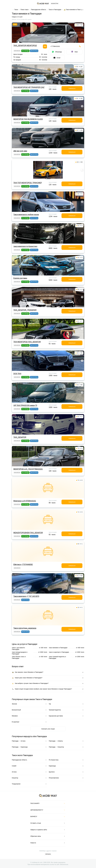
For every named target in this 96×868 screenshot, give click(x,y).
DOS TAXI (17, 374)
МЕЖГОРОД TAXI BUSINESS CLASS (28, 119)
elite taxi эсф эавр (20, 151)
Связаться (72, 88)
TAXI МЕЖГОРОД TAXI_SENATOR (27, 342)
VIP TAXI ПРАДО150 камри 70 (25, 405)
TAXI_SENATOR (20, 437)
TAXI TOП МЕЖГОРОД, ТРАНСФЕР (28, 183)
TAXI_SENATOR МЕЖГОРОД (25, 46)
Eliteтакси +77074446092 (23, 565)
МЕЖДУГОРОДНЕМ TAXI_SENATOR (28, 533)
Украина (48, 854)
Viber (74, 52)
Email (57, 58)
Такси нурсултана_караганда (25, 628)
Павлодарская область (39, 10)
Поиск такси (25, 10)
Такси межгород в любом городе (26, 215)
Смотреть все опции (48, 729)
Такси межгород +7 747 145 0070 (26, 596)
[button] (46, 41)
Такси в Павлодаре (55, 10)
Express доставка (20, 278)
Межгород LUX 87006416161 (25, 501)
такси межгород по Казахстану (25, 246)
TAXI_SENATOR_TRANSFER (25, 310)
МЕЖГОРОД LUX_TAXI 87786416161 (28, 469)
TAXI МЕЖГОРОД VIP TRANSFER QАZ (29, 87)
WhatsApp (57, 52)
